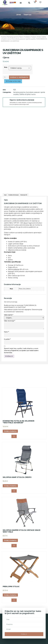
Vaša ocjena (9, 320)
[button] (21, 3)
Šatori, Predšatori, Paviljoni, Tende (30, 37)
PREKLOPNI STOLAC (11, 592)
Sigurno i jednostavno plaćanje (22, 100)
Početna (4, 37)
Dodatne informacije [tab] (14, 200)
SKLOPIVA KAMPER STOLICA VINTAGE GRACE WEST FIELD (22, 536)
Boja (6, 67)
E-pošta (7, 344)
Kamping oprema (13, 37)
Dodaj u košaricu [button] (10, 436)
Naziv (6, 337)
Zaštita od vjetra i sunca (27, 94)
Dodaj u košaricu (19, 77)
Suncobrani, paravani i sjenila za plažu (24, 39)
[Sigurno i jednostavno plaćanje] (6, 101)
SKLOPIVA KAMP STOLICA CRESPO (17, 482)
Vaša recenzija (9, 326)
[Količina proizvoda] (6, 77)
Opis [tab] (5, 200)
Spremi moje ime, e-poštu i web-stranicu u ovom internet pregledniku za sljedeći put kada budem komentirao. (21, 356)
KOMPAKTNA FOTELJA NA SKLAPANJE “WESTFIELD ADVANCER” (19, 427)
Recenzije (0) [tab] (24, 200)
